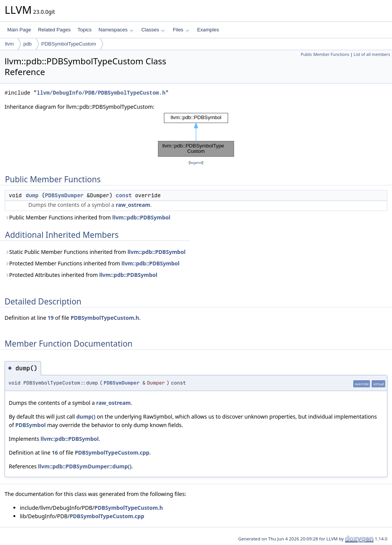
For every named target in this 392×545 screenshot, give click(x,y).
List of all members (372, 54)
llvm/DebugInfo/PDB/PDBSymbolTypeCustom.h (101, 93)
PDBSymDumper (64, 195)
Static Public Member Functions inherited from (95, 252)
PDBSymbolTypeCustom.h (105, 318)
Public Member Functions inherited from (87, 217)
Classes (153, 30)
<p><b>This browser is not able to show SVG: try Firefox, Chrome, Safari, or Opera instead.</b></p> (196, 135)
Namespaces (116, 30)
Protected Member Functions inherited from (92, 263)
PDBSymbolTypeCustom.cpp (112, 453)
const (124, 195)
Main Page (19, 30)
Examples (208, 30)
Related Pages (54, 30)
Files (181, 30)
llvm (9, 44)
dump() (86, 417)
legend (196, 163)
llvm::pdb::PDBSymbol (141, 217)
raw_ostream (133, 205)
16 (55, 453)
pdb (28, 44)
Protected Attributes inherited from (81, 275)
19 (51, 318)
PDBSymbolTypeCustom (69, 44)
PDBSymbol (30, 425)
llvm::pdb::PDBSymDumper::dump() (85, 466)
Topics (84, 30)
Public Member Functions (325, 54)
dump (32, 195)
